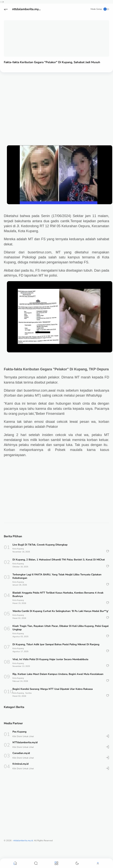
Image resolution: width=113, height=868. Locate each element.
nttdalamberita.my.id (27, 9)
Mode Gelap (100, 9)
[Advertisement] (55, 105)
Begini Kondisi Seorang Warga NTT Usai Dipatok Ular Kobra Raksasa (53, 689)
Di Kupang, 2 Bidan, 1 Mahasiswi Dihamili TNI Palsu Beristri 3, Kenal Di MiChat (59, 560)
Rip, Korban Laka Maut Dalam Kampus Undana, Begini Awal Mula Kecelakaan (58, 674)
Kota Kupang (18, 549)
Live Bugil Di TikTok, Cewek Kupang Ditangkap (40, 545)
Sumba (28, 693)
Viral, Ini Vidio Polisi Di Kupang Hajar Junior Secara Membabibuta (50, 659)
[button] (6, 9)
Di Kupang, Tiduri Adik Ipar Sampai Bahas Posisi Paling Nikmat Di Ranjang (56, 644)
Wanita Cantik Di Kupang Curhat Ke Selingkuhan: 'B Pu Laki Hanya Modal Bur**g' (61, 611)
